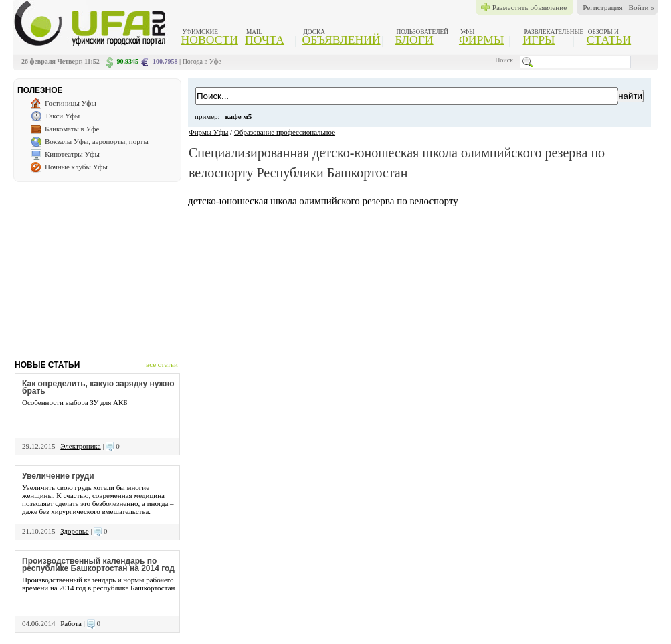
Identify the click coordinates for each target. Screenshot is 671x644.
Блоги (414, 39)
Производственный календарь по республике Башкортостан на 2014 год (98, 565)
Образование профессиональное (285, 132)
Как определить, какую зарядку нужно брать (98, 387)
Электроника (80, 446)
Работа (71, 623)
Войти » (642, 7)
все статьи (162, 364)
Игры (539, 39)
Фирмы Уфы (208, 132)
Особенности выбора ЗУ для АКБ (75, 402)
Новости (210, 39)
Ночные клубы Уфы (76, 167)
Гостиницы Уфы (71, 103)
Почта (265, 39)
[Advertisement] (97, 266)
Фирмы (481, 39)
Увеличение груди (58, 476)
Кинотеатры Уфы (72, 154)
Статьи (609, 39)
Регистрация (602, 7)
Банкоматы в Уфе (72, 129)
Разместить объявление (530, 7)
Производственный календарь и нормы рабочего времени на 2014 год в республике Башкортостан (98, 584)
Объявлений (341, 39)
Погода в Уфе (202, 61)
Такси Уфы (62, 116)
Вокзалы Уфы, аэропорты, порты (97, 141)
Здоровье (74, 531)
